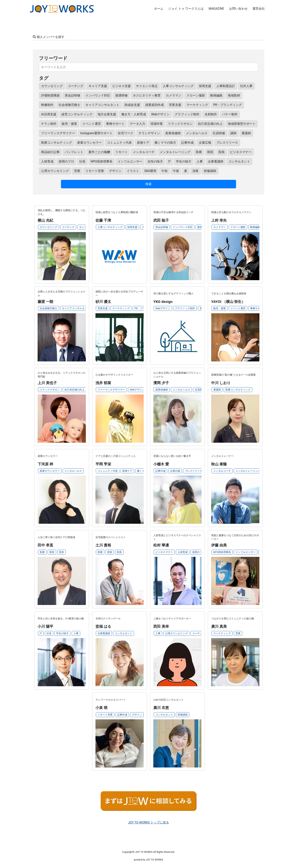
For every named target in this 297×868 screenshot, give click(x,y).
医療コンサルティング (57, 143)
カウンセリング (52, 86)
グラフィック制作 (187, 114)
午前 (165, 171)
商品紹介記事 (50, 152)
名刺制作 (211, 114)
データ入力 (138, 124)
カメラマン (174, 95)
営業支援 (175, 105)
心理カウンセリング (55, 171)
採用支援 (205, 86)
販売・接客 (69, 124)
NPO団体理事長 (102, 161)
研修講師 (210, 171)
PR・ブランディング (228, 105)
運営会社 (259, 9)
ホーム (159, 9)
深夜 (196, 171)
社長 (82, 161)
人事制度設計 (226, 86)
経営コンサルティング (77, 114)
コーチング (76, 86)
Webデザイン (160, 114)
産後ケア (143, 143)
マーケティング (197, 105)
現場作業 (157, 124)
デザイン (115, 171)
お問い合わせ (238, 9)
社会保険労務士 (69, 105)
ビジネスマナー (241, 152)
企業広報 (205, 143)
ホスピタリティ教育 (147, 95)
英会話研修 (73, 95)
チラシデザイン (149, 133)
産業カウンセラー (89, 143)
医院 (210, 152)
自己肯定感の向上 (210, 124)
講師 (233, 133)
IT (170, 161)
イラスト (133, 171)
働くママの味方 (165, 143)
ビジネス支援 (121, 86)
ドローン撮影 (196, 95)
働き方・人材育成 (134, 114)
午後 (176, 171)
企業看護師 (216, 161)
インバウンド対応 (98, 95)
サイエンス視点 (147, 86)
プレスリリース (227, 143)
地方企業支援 (107, 114)
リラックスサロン (180, 124)
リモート (121, 152)
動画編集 (216, 95)
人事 (200, 161)
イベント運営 (92, 124)
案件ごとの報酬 (99, 152)
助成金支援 (132, 105)
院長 (222, 152)
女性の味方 (155, 161)
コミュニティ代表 (119, 143)
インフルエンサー (130, 161)
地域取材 (234, 95)
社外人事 (246, 86)
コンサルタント (239, 161)
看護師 (246, 133)
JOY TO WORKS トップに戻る (148, 822)
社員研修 (219, 133)
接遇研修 (121, 95)
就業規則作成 (154, 105)
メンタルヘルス (197, 133)
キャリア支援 (98, 86)
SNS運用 (150, 171)
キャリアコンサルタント (102, 105)
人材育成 (47, 161)
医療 (199, 152)
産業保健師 (173, 133)
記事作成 (187, 143)
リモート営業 (95, 171)
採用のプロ (66, 161)
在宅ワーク (126, 133)
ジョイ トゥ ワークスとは (186, 9)
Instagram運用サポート (96, 133)
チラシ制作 (49, 124)
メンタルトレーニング (175, 152)
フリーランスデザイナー (58, 133)
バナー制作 (230, 114)
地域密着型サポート (242, 124)
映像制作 (47, 105)
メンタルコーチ (144, 152)
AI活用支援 (49, 114)
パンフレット (74, 152)
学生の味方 (184, 161)
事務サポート (115, 124)
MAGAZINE (216, 9)
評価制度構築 (50, 95)
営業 (77, 171)
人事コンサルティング (178, 86)
